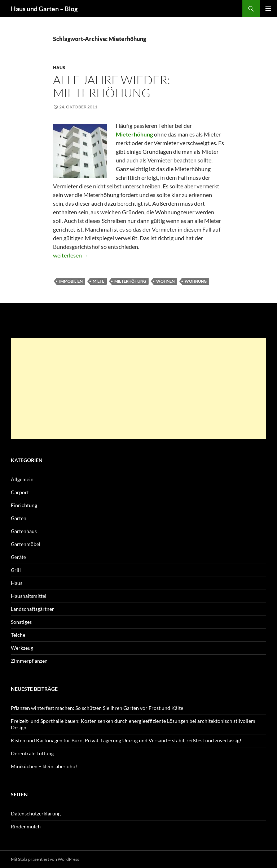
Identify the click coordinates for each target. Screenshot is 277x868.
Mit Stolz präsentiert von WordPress (45, 859)
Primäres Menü (268, 9)
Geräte (18, 557)
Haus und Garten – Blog (44, 9)
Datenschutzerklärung (36, 813)
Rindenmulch (26, 826)
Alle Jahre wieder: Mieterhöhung (112, 86)
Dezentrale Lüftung (32, 753)
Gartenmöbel (26, 544)
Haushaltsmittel (29, 596)
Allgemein (22, 479)
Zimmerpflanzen (29, 661)
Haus (59, 68)
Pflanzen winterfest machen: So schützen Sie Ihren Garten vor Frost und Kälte (97, 708)
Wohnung (196, 281)
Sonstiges (21, 622)
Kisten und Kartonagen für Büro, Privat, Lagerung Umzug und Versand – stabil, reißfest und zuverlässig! (126, 740)
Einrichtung (24, 505)
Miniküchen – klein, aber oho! (44, 766)
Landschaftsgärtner (32, 609)
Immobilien (71, 281)
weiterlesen (71, 255)
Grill (16, 570)
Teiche (18, 635)
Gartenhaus (24, 531)
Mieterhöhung (130, 281)
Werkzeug (22, 648)
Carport (20, 492)
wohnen (165, 281)
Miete (98, 281)
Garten (19, 518)
